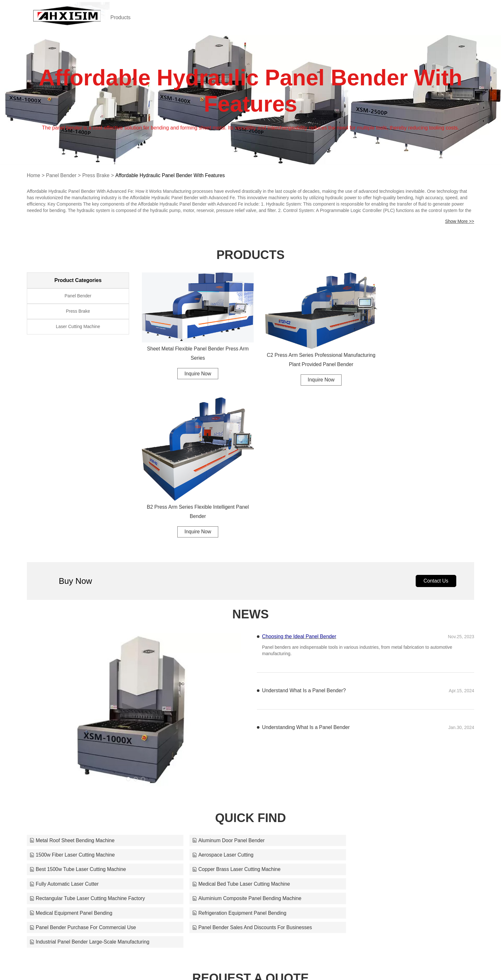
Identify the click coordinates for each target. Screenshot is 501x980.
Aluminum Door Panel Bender (218, 708)
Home (34, 175)
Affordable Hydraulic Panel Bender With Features (173, 175)
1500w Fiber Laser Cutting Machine (376, 708)
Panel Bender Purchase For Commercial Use (84, 767)
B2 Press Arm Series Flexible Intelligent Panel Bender (423, 378)
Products (128, 17)
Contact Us (435, 448)
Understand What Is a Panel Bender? (304, 558)
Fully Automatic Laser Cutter (65, 737)
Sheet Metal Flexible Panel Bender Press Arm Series (193, 347)
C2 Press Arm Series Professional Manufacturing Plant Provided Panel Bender (308, 353)
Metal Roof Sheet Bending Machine (73, 708)
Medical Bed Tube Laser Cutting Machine (231, 737)
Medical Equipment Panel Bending (223, 752)
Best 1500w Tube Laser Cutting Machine (230, 723)
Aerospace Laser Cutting (61, 723)
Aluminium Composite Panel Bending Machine (85, 752)
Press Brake (97, 175)
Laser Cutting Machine (78, 328)
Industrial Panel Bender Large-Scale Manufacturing (393, 767)
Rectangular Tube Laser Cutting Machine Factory (391, 737)
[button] (128, 647)
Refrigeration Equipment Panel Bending (380, 752)
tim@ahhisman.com (334, 962)
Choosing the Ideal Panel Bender (300, 504)
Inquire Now (193, 368)
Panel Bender (62, 175)
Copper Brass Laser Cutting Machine (377, 723)
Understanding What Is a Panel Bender (306, 595)
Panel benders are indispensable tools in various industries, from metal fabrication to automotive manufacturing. (357, 519)
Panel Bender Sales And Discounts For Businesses (242, 767)
